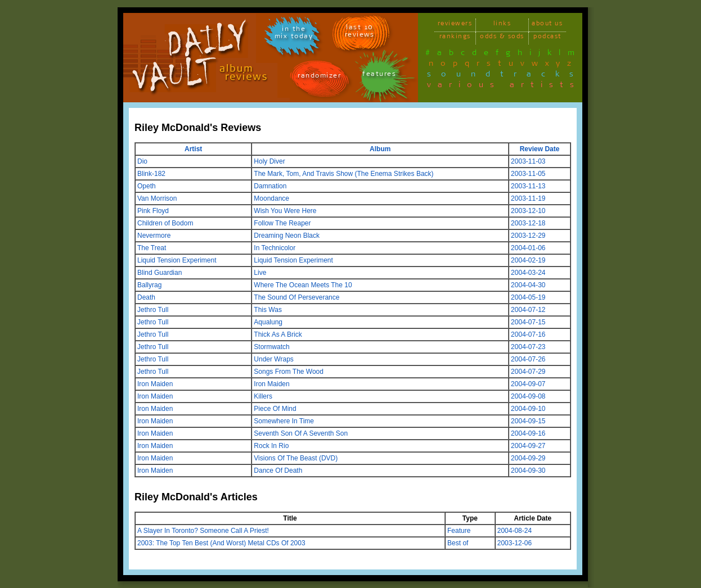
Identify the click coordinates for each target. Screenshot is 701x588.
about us (547, 25)
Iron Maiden (155, 384)
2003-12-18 (528, 223)
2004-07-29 (528, 372)
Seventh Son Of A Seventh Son (301, 433)
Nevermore (154, 236)
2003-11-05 (528, 174)
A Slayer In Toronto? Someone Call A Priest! (203, 531)
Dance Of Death (278, 471)
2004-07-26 (528, 359)
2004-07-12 (528, 310)
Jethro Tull (153, 310)
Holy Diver (269, 161)
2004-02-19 (528, 260)
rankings (455, 38)
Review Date (540, 149)
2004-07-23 (528, 347)
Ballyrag (149, 285)
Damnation (270, 186)
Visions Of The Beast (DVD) (296, 458)
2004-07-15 (528, 322)
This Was (268, 310)
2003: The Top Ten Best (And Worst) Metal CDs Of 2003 (221, 543)
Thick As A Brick (278, 334)
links (502, 25)
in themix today (294, 34)
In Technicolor (275, 248)
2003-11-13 (528, 186)
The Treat (152, 248)
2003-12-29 (528, 236)
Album (380, 149)
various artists (504, 87)
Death (146, 297)
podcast (547, 38)
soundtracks (505, 76)
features (379, 76)
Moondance (271, 198)
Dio (142, 161)
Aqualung (268, 322)
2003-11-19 (528, 198)
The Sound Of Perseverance (296, 297)
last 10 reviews (360, 33)
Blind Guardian (159, 273)
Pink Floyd (153, 211)
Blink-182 (151, 174)
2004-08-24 (514, 531)
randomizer (319, 77)
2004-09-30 (528, 471)
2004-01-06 (528, 248)
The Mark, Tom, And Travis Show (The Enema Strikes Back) (343, 174)
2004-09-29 (528, 458)
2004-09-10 (528, 409)
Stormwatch (271, 347)
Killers (263, 396)
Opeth (147, 186)
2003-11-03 (528, 161)
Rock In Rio (271, 446)
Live (260, 273)
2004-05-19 (528, 297)
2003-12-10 (528, 211)
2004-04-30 (528, 285)
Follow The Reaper (282, 223)
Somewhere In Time (284, 421)
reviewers (455, 25)
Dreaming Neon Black (287, 236)
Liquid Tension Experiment (177, 260)
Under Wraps (273, 359)
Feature (459, 531)
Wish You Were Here (285, 211)
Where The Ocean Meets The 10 (303, 285)
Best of (458, 543)
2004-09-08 (528, 396)
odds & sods (502, 38)
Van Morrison (157, 198)
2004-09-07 (528, 384)
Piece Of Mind (275, 409)
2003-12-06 (514, 543)
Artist (193, 149)
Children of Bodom (165, 223)
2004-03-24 (528, 273)
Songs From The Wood (289, 372)
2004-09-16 (528, 433)
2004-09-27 (528, 446)
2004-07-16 (528, 334)
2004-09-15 (528, 421)
